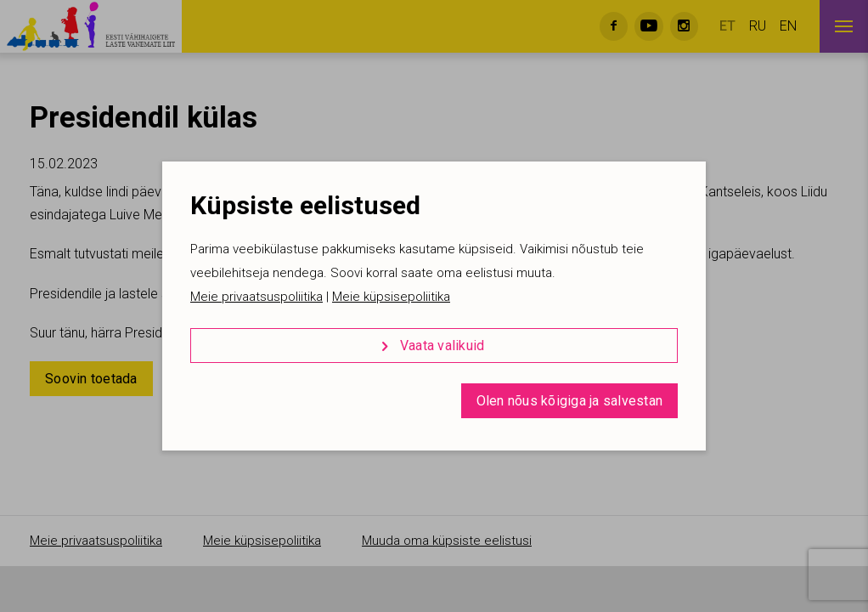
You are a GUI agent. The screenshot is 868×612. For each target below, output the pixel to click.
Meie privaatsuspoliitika (256, 297)
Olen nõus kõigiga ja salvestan (570, 401)
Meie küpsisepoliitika (391, 297)
